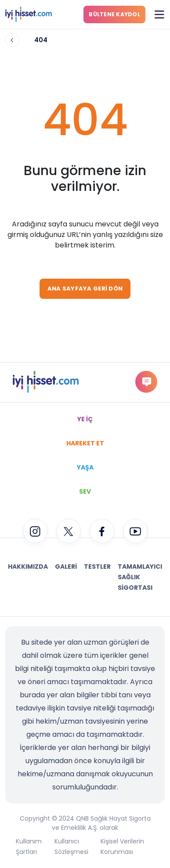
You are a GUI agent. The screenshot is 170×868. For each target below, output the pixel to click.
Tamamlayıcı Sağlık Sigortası (140, 577)
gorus (146, 382)
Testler (97, 567)
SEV (85, 491)
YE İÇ (85, 419)
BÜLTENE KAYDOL (114, 14)
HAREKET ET (85, 443)
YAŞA (85, 467)
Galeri (66, 567)
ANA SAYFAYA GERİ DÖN (85, 289)
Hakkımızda (28, 567)
